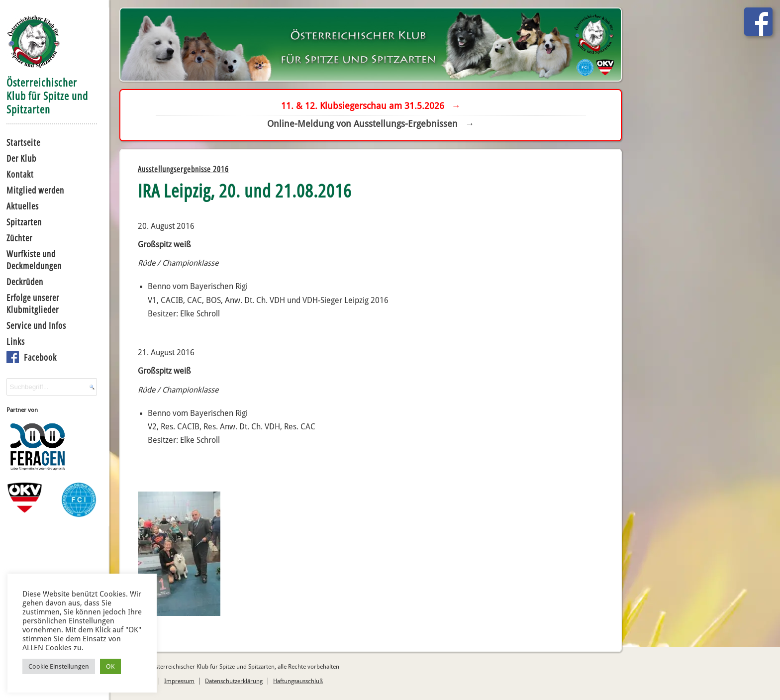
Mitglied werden (35, 190)
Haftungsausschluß (298, 681)
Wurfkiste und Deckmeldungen (34, 260)
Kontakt (20, 174)
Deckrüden (25, 282)
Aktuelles (23, 206)
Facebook (40, 357)
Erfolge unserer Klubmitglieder (33, 303)
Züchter (19, 238)
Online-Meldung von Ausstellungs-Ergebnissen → (371, 124)
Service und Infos (36, 325)
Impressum (179, 681)
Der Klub (21, 158)
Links (16, 341)
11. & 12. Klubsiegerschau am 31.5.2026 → (371, 106)
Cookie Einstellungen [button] (59, 666)
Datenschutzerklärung (234, 681)
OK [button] (110, 666)
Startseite (23, 142)
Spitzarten (24, 222)
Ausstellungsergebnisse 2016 (183, 169)
